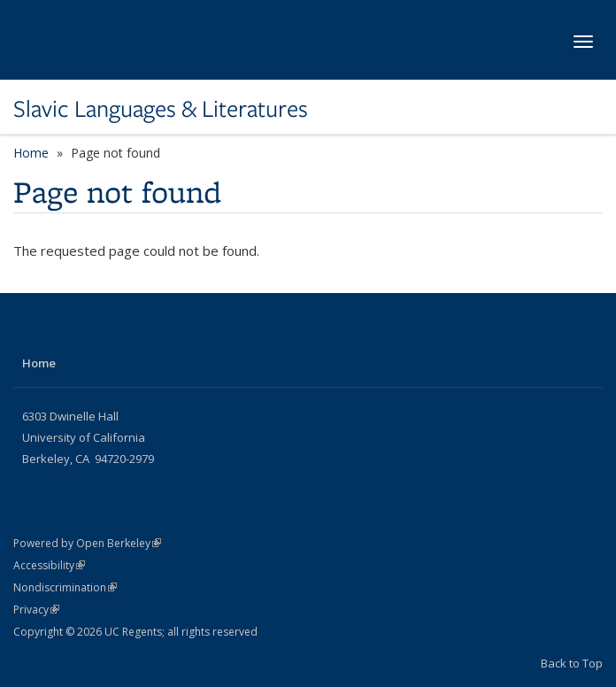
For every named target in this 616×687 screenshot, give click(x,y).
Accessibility (49, 565)
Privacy (36, 610)
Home (31, 153)
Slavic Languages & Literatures (161, 109)
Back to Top (572, 663)
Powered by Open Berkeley (87, 543)
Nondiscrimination (65, 587)
